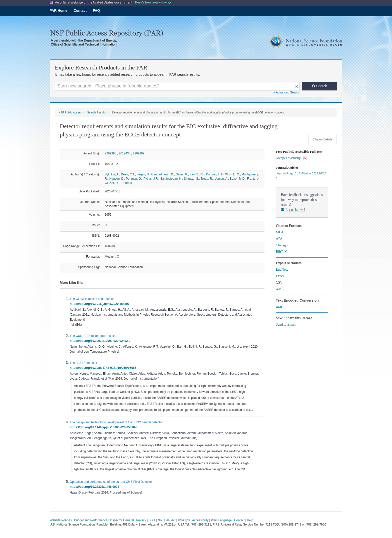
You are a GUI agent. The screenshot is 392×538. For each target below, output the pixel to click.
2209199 (138, 153)
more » (127, 183)
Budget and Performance (91, 520)
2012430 (124, 153)
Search (319, 86)
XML (280, 289)
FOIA (152, 520)
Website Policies (61, 520)
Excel (280, 276)
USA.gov (184, 520)
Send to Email (286, 324)
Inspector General (122, 520)
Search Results (96, 112)
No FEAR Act (167, 520)
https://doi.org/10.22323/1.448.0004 (95, 487)
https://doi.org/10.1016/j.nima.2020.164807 (100, 304)
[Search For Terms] (177, 86)
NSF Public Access (70, 112)
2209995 (110, 153)
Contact (80, 10)
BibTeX (281, 252)
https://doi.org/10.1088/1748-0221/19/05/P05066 (104, 368)
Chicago (282, 245)
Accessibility (200, 520)
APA (279, 239)
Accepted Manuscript (291, 158)
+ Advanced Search (286, 92)
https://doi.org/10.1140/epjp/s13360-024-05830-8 (104, 427)
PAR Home (58, 10)
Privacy (141, 520)
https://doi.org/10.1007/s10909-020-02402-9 (101, 341)
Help (250, 520)
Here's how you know (153, 2)
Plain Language (221, 520)
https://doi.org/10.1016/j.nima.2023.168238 (301, 176)
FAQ (96, 10)
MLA (280, 232)
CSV (279, 282)
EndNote (282, 269)
